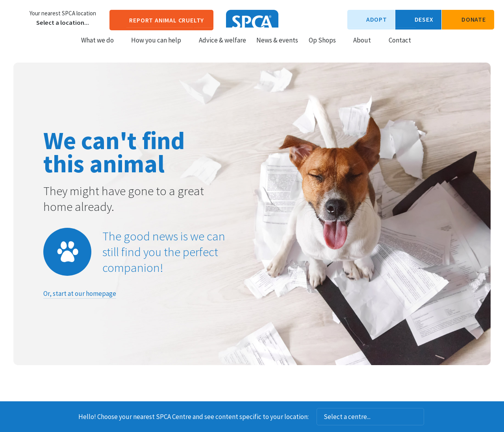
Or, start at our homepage (80, 294)
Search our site (424, 47)
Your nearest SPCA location (63, 13)
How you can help (160, 48)
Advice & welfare (222, 48)
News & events (277, 48)
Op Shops (326, 48)
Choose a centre (18, 18)
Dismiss (435, 417)
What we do (101, 48)
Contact (400, 48)
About (366, 48)
